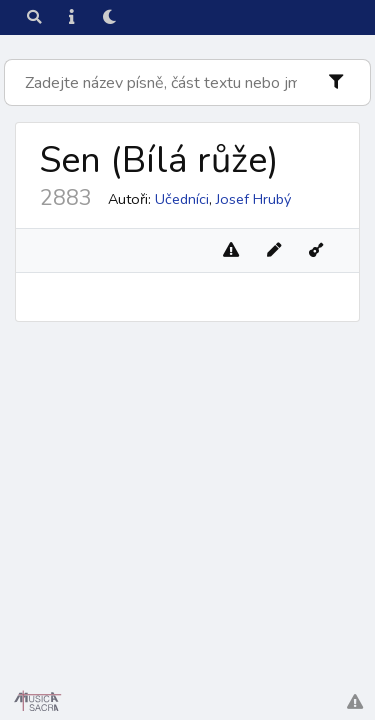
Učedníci (182, 199)
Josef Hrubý (253, 199)
